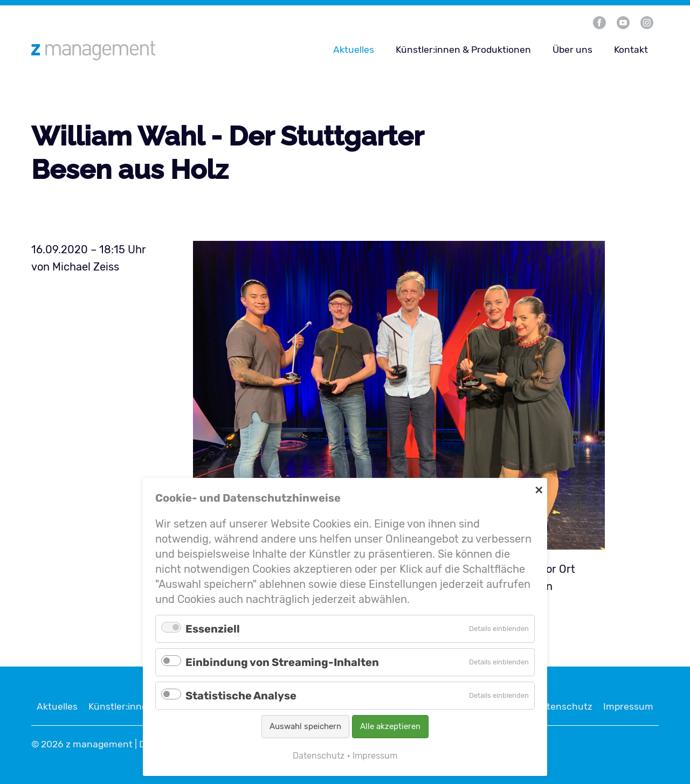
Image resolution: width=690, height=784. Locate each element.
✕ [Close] (539, 489)
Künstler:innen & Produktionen (463, 50)
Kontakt (631, 50)
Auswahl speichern (305, 726)
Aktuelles (354, 50)
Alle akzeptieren (390, 726)
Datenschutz (564, 706)
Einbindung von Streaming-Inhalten (282, 662)
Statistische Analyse (241, 696)
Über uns (572, 50)
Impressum (628, 706)
